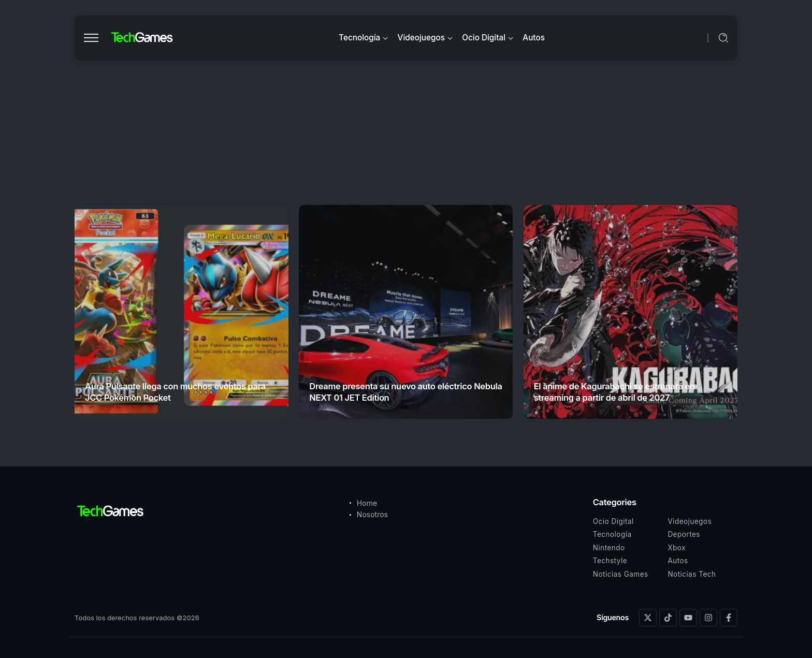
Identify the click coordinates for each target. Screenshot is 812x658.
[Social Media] (648, 618)
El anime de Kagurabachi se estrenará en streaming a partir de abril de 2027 (614, 392)
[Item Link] (182, 312)
